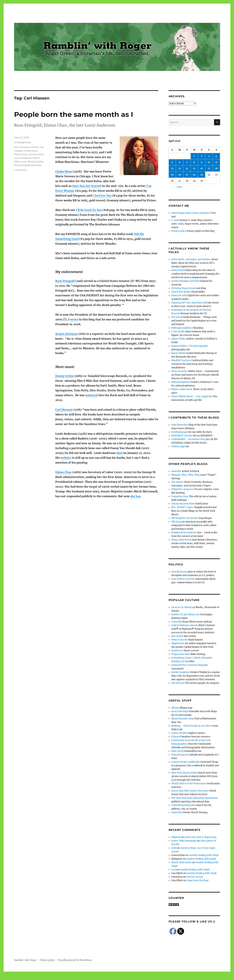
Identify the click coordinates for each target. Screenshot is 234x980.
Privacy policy (179, 231)
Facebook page (179, 432)
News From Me (180, 640)
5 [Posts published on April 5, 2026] (172, 162)
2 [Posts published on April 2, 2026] (202, 156)
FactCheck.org (179, 572)
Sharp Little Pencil (181, 540)
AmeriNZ (176, 471)
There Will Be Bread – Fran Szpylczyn (192, 396)
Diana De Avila (179, 295)
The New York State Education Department (195, 798)
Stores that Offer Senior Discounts (190, 791)
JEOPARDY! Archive (182, 436)
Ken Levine (177, 636)
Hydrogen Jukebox (182, 328)
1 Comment (21, 170)
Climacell (176, 737)
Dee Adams (177, 482)
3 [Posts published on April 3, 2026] (209, 156)
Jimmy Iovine (65, 376)
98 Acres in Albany (182, 607)
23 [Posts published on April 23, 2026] (202, 175)
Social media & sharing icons (98, 978)
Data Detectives (180, 425)
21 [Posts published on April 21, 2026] (187, 175)
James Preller (179, 339)
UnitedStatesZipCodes (183, 805)
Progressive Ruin (181, 654)
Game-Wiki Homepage (184, 841)
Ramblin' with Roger (25, 960)
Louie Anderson (23, 158)
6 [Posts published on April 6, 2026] (180, 162)
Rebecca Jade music (182, 389)
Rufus (40, 162)
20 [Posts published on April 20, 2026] (180, 175)
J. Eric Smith (178, 332)
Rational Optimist (181, 382)
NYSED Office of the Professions (189, 784)
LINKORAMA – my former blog (188, 439)
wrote (74, 319)
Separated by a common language (190, 665)
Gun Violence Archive (183, 579)
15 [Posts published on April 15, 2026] (194, 168)
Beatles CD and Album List (186, 614)
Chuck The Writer (181, 292)
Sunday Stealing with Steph (204, 855)
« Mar (179, 187)
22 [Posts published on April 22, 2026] (194, 175)
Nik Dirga (176, 522)
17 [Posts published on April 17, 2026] (209, 168)
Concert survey (195, 877)
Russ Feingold (65, 281)
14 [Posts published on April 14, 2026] (187, 168)
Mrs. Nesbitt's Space (182, 507)
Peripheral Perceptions (184, 533)
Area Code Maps (180, 711)
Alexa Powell (178, 270)
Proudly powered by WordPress (75, 960)
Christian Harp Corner (183, 288)
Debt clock (177, 751)
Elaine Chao (63, 472)
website (66, 458)
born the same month (26, 147)
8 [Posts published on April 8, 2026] (194, 162)
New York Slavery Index (184, 773)
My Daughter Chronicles (185, 518)
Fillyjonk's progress (182, 489)
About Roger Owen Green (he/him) (190, 213)
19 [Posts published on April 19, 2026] (172, 175)
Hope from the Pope (198, 880)
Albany (175, 708)
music (23, 162)
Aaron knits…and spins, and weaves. (191, 259)
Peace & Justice (179, 371)
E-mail (175, 220)
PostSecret (177, 651)
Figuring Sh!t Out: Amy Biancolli (189, 303)
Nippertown (178, 643)
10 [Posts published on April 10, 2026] (209, 162)
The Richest (178, 683)
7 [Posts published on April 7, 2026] (187, 162)
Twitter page (178, 446)
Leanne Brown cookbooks (186, 762)
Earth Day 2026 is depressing (201, 837)
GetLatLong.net (180, 755)
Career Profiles (179, 733)
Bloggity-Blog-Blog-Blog (185, 475)
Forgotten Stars (180, 496)
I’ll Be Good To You (89, 210)
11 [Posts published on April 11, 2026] (216, 162)
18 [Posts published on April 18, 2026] (216, 168)
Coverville (177, 622)
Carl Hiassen (64, 410)
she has (135, 496)
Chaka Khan (64, 171)
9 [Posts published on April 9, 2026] (202, 162)
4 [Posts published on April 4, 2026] (216, 156)
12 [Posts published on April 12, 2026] (172, 168)
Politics (32, 162)
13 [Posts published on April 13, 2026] (180, 168)
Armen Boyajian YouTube (185, 281)
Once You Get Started (87, 186)
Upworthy (177, 812)
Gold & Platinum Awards (185, 625)
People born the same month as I (74, 114)
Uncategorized (22, 142)
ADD (174, 848)
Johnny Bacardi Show (183, 504)
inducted (91, 395)
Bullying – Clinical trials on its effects (192, 726)
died (119, 453)
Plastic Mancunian (181, 862)
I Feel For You (102, 196)
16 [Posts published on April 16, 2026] (202, 168)
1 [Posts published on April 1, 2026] (194, 156)
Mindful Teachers (181, 360)
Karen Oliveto (179, 353)
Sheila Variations (181, 672)
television (36, 165)
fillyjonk (176, 837)
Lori (174, 870)
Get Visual (177, 317)
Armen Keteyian (67, 334)
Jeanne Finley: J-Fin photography (190, 346)
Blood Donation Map (183, 719)
